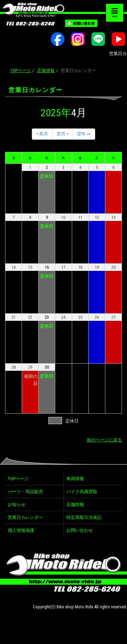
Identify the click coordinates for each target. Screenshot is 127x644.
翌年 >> (84, 134)
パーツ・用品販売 (25, 492)
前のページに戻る (104, 440)
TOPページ (20, 71)
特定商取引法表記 (84, 517)
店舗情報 (46, 71)
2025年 (56, 113)
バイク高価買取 (82, 492)
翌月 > (62, 134)
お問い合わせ (80, 530)
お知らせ (17, 504)
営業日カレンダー (25, 517)
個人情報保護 (21, 530)
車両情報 (75, 479)
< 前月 (42, 134)
